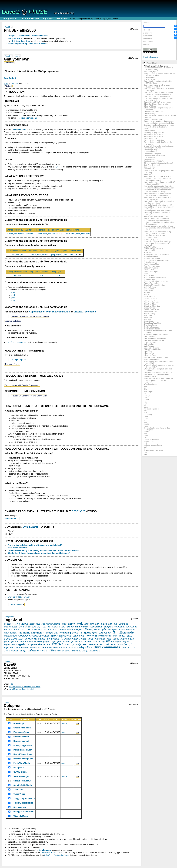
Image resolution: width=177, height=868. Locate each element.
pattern (15, 642)
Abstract (8, 86)
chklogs (147, 395)
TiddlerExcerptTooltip (152, 329)
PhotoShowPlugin (151, 272)
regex (118, 642)
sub (18, 648)
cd (145, 394)
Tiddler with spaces (151, 327)
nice (109, 639)
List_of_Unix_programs (16, 342)
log (48, 639)
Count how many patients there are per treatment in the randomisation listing (159, 122)
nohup (116, 639)
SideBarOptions (150, 287)
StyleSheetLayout (151, 314)
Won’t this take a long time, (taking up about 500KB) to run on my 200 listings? (158, 380)
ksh (145, 422)
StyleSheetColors (151, 312)
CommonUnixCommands (154, 119)
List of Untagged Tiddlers (153, 249)
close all (146, 30)
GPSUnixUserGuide (39, 636)
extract (14, 633)
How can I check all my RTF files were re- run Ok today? (159, 69)
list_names (40, 639)
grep (146, 418)
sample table (149, 441)
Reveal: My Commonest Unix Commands (29, 396)
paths (7, 642)
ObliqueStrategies (62, 855)
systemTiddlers (29, 648)
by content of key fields (72, 251)
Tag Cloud (48, 19)
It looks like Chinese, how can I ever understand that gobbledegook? (158, 242)
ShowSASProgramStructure (155, 285)
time (49, 648)
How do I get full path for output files (158, 211)
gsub (75, 636)
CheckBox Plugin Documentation (157, 104)
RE (108, 642)
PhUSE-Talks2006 (30, 19)
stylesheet (9, 648)
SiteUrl (147, 295)
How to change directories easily (156, 218)
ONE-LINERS (31, 527)
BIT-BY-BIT (78, 511)
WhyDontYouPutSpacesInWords (156, 375)
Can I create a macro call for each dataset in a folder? (157, 86)
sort (145, 447)
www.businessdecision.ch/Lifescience (25, 687)
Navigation (9, 617)
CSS (17, 630)
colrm (40, 275)
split (83, 234)
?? (16, 624)
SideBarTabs (149, 289)
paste (78, 234)
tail (17, 255)
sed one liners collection (153, 445)
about (25, 624)
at (145, 388)
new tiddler (147, 36)
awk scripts (148, 392)
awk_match (101, 624)
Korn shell (148, 245)
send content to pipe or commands (50, 230)
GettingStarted (10, 19)
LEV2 (7, 639)
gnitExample (11, 636)
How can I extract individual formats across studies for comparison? (157, 194)
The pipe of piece (151, 325)
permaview (147, 33)
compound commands (126, 627)
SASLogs (70, 644)
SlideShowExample (151, 302)
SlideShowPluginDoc (152, 306)
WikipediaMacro (150, 376)
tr (7, 234)
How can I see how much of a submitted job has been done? (159, 202)
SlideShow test (150, 300)
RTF (54, 644)
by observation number (17, 251)
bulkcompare (11, 627)
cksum (70, 627)
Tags (149, 63)
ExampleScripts (127, 630)
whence (66, 651)
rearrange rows (74, 230)
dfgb (146, 403)
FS (81, 633)
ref (112, 642)
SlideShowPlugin (150, 304)
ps (73, 642)
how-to (90, 636)
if (144, 420)
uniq (146, 453)
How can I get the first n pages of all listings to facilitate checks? (158, 198)
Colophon (148, 117)
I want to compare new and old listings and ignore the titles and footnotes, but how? (159, 228)
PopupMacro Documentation (155, 277)
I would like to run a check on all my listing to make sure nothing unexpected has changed (157, 234)
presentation (64, 642)
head (13, 255)
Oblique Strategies (151, 268)
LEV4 (14, 639)
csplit (88, 234)
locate (146, 432)
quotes (79, 642)
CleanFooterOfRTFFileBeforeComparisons (160, 115)
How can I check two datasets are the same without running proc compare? (159, 187)
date (34, 630)
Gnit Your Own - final (152, 165)
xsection (94, 651)
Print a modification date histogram (157, 281)
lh (26, 639)
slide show (9, 63)
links (30, 639)
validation (34, 650)
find (56, 633)
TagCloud (148, 319)
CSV (23, 630)
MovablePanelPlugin (152, 258)
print (40, 234)
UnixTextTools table (151, 348)
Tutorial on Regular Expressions (156, 335)
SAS (61, 644)
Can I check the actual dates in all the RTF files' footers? (158, 82)
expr (7, 633)
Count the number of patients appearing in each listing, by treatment (159, 126)
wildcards (76, 651)
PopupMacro (149, 275)
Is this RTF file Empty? (153, 239)
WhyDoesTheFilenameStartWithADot (158, 373)
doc (54, 630)
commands (96, 627)
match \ (76, 639)
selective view (96, 644)
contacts (9, 630)
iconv (11, 234)
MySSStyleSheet (150, 262)
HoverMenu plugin (22, 741)
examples (113, 630)
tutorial (72, 648)
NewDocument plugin (152, 266)
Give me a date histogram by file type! (158, 163)
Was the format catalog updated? (157, 357)
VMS (45, 651)
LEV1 (130, 636)
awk (145, 390)
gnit (17, 56)
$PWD (8, 624)
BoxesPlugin (19, 723)
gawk (146, 416)
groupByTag (65, 636)
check (55, 627)
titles (55, 648)
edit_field (79, 630)
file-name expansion (152, 409)
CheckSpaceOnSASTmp (153, 112)
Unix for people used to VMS (155, 338)
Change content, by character (20, 230)
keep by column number (17, 272)
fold (145, 413)
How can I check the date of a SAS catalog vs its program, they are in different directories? (158, 178)
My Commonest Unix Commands (157, 260)
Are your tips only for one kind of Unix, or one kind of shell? (35, 545)
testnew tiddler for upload (154, 451)
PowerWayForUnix (151, 279)
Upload (15, 651)
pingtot (47, 642)
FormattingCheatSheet (153, 148)
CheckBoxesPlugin (22, 728)
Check (62, 627)
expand (21, 234)
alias (64, 624)
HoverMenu (148, 174)
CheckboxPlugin (150, 114)
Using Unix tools (150, 355)
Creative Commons (150, 57)
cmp (146, 397)
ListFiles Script (150, 251)
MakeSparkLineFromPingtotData (156, 255)
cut (145, 401)
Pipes (146, 274)
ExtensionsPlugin (151, 138)
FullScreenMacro (150, 152)
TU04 (6, 84)
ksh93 (146, 424)
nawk (146, 436)
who (146, 455)
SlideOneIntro (149, 296)
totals (62, 648)
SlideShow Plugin (151, 298)
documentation (65, 630)
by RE (57, 251)
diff (145, 405)
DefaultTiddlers (150, 131)
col (19, 275)
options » (147, 44)
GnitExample (149, 169)
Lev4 (21, 639)
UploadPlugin (149, 354)
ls (62, 638)
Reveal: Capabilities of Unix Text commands (30, 316)
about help (35, 624)
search (146, 22)
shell (107, 644)
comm (146, 399)
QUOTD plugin (20, 772)
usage (23, 651)
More (154, 63)
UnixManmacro (150, 346)
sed (145, 443)
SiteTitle (147, 293)
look (146, 434)
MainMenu (148, 253)
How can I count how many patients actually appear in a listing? (157, 191)
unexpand (29, 234)
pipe (54, 642)
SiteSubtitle (148, 291)
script (79, 644)
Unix (89, 647)
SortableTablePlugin (152, 310)
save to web (148, 42)
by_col (23, 627)
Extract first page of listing (154, 140)
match (68, 639)
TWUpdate (148, 315)
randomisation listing (94, 642)
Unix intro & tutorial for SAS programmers (154, 341)
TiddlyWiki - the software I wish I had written (28, 36)
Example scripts (95, 629)
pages (124, 639)
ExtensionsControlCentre (154, 136)
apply (146, 386)
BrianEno (123, 624)
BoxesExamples (150, 77)
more (84, 639)
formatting (148, 415)
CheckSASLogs (150, 106)
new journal (148, 39)
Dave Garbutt (10, 78)
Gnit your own (149, 167)
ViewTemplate (45, 850)
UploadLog (148, 352)
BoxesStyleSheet (150, 79)
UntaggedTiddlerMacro (153, 350)
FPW (75, 633)
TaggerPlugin (149, 321)
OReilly (27, 597)
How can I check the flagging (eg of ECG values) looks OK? (159, 183)
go (78, 723)
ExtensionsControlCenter (154, 134)
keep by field (58, 272)
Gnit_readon (17, 604)
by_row (42, 627)
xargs (85, 651)
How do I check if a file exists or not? (158, 205)
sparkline (123, 644)
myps (90, 639)
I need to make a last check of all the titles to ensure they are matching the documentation (159, 222)
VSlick (52, 651)
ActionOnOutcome (51, 624)
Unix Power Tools (15, 597)
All (145, 63)
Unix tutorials (149, 344)
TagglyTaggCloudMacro (153, 323)
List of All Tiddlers (151, 247)
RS (48, 644)
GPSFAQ (23, 636)
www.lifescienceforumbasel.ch (21, 689)
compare (108, 627)
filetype (49, 633)
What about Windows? (153, 359)
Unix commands (150, 336)
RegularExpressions (152, 283)
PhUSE (38, 12)
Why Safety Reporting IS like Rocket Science (28, 44)
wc (15, 234)
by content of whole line (39, 251)
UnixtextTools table (49, 853)
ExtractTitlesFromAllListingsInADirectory (159, 146)
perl (145, 437)
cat (50, 234)
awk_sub (113, 624)
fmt (145, 411)
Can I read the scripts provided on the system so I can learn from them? (158, 94)
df (45, 630)
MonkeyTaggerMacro (152, 256)
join (65, 255)
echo (146, 407)
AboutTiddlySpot (150, 72)
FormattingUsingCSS (152, 150)
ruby (13, 300)
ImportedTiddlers (150, 237)
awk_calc (89, 624)
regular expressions (151, 439)
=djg (12, 684)
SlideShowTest (150, 308)
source (64, 723)
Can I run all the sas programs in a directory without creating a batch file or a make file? (159, 98)
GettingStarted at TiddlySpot (155, 161)
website (59, 167)
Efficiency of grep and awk (154, 133)
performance (26, 642)
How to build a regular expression (157, 216)
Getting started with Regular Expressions (155, 156)
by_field (32, 627)
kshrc (146, 426)
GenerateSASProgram (153, 154)
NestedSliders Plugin (152, 264)
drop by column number (40, 272)
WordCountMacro (151, 384)
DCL (40, 630)
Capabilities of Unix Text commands (158, 102)
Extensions (62, 19)
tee (145, 449)
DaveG (11, 12)
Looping (55, 639)
